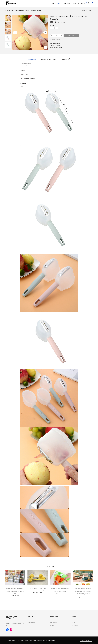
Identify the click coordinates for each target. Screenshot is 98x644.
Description (33, 59)
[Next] (45, 33)
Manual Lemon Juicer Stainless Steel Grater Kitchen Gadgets (38, 589)
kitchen (60, 48)
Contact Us (31, 620)
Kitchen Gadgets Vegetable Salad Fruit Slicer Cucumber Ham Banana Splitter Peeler (60, 590)
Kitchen (11, 11)
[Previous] (15, 33)
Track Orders (31, 623)
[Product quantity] (57, 36)
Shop (74, 623)
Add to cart (71, 36)
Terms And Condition (51, 640)
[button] (55, 40)
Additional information (49, 59)
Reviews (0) (65, 59)
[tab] (33, 59)
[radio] (52, 28)
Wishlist (52, 626)
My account (53, 620)
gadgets (55, 48)
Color (52, 26)
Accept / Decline (86, 640)
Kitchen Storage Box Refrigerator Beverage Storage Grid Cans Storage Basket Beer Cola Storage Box (15, 591)
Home (6, 11)
